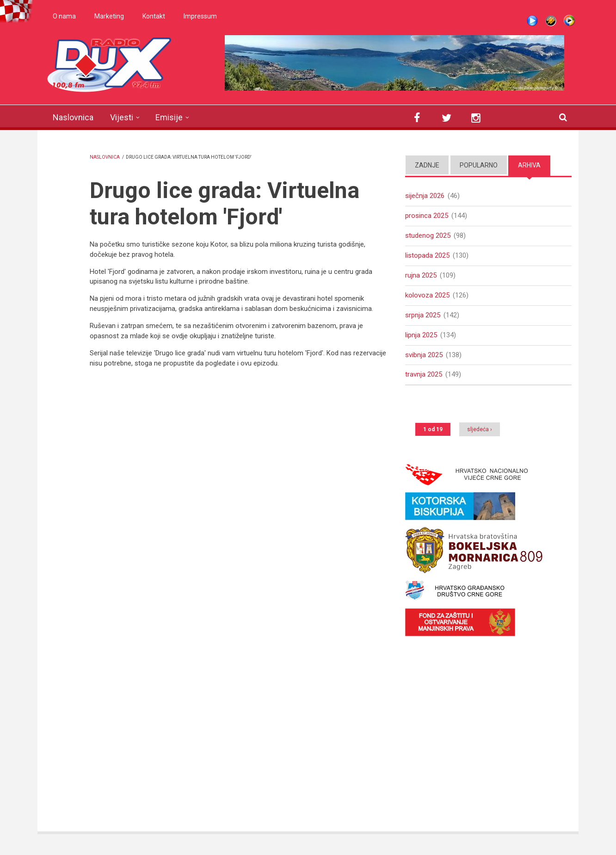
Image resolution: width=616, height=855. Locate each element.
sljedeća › (480, 429)
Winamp (551, 21)
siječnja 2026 (425, 196)
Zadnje (427, 165)
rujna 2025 (421, 275)
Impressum (200, 16)
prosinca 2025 (427, 216)
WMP (569, 21)
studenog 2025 (428, 235)
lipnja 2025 (421, 335)
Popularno (479, 165)
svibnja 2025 (424, 355)
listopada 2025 (427, 255)
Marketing (109, 16)
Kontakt (154, 16)
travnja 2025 (424, 374)
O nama (64, 16)
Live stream (532, 21)
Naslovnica (73, 117)
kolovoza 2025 (427, 295)
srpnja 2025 (423, 315)
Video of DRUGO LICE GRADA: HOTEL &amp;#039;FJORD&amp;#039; (238, 496)
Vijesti (122, 117)
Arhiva (529, 165)
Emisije (169, 117)
